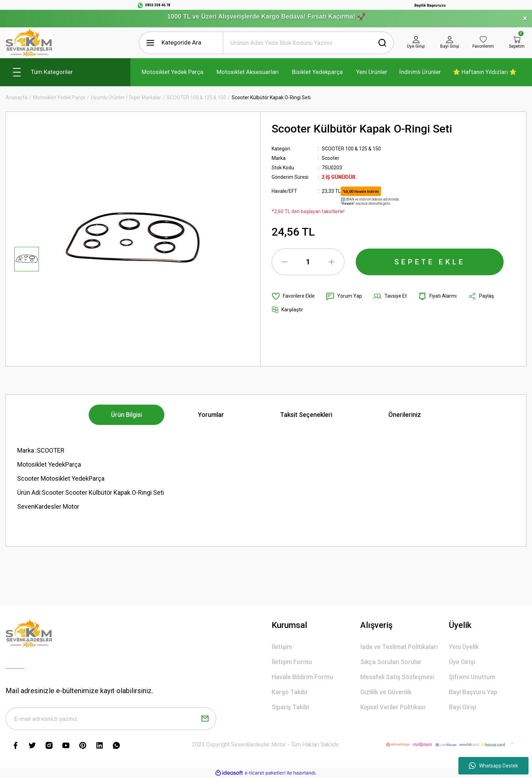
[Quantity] (308, 262)
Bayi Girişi (463, 707)
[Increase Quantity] (332, 262)
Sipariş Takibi (290, 707)
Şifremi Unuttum (472, 677)
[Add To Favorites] (293, 296)
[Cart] (517, 43)
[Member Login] (416, 43)
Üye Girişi (462, 662)
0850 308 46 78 (158, 5)
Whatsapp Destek (493, 766)
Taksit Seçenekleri (306, 415)
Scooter (330, 158)
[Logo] (29, 43)
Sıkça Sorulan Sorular (391, 662)
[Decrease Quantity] (285, 262)
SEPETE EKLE (430, 262)
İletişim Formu (292, 662)
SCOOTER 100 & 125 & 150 (351, 149)
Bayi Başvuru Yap (473, 692)
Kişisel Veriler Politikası (393, 707)
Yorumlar (211, 415)
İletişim (282, 647)
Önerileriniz (405, 415)
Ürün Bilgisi (127, 415)
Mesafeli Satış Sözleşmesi (397, 677)
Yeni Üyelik (464, 647)
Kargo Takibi (289, 692)
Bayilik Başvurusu (430, 5)
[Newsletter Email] (111, 719)
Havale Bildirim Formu (302, 677)
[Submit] (205, 719)
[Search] (308, 43)
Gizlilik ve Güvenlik (386, 692)
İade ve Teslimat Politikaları (399, 647)
